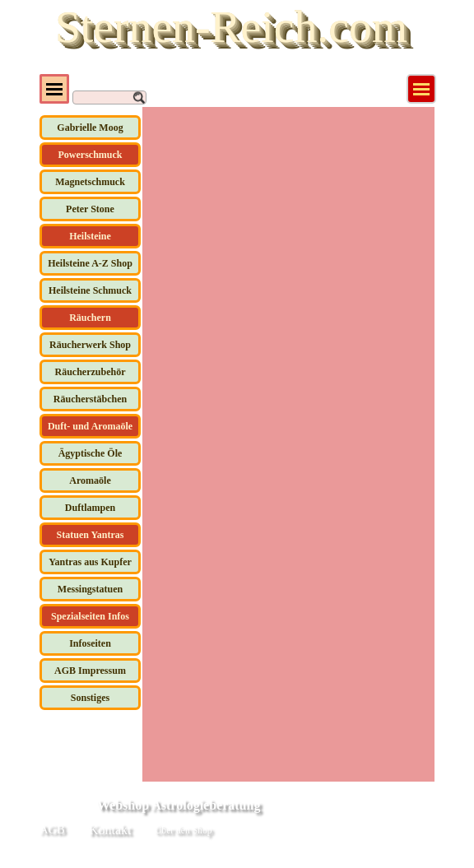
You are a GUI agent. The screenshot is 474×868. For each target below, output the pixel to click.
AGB (52, 829)
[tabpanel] (298, 832)
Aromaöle (90, 480)
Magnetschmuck (90, 182)
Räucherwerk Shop (90, 345)
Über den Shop (183, 831)
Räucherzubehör (91, 372)
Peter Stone (90, 209)
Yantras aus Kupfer (90, 562)
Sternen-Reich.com (231, 26)
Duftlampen (90, 508)
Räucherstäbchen (90, 399)
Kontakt (110, 830)
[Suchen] (109, 97)
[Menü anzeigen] (421, 89)
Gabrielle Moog (90, 128)
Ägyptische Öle (91, 453)
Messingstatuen (90, 589)
